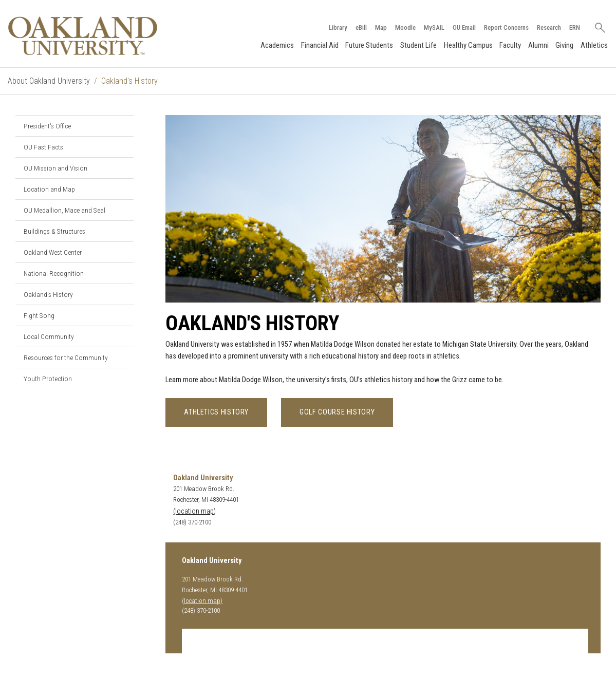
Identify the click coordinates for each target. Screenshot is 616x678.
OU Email (464, 27)
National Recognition (54, 273)
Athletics (594, 45)
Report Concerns (506, 27)
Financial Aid (320, 45)
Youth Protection (48, 379)
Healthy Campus (468, 45)
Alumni (538, 45)
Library (338, 27)
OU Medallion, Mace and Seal (64, 210)
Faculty (510, 45)
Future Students (369, 45)
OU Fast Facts (43, 147)
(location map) (194, 511)
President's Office (47, 126)
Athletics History (216, 412)
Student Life (418, 45)
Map (381, 27)
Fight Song (39, 315)
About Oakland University (49, 81)
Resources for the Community (66, 357)
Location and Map (49, 189)
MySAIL (434, 27)
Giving (564, 45)
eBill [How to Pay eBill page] (361, 27)
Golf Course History (337, 412)
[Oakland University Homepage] (83, 36)
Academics (277, 45)
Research (549, 27)
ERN (575, 27)
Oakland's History (48, 294)
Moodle (405, 27)
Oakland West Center (53, 252)
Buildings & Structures (54, 231)
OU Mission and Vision (55, 168)
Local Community (49, 336)
